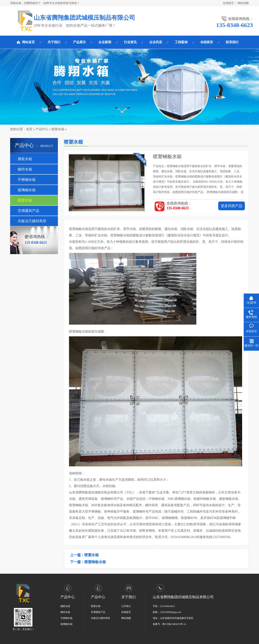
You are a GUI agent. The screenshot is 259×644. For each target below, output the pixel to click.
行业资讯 (130, 42)
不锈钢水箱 (27, 180)
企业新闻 (105, 42)
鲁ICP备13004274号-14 (174, 624)
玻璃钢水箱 (27, 190)
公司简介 (126, 606)
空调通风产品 (28, 211)
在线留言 (228, 3)
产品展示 (79, 42)
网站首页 (28, 42)
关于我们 (54, 42)
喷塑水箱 (58, 129)
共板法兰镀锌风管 (32, 221)
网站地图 (243, 3)
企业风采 (156, 42)
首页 (29, 129)
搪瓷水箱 (25, 159)
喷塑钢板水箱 (95, 562)
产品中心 (42, 129)
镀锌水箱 (25, 169)
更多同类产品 (232, 206)
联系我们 (232, 42)
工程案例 (181, 42)
